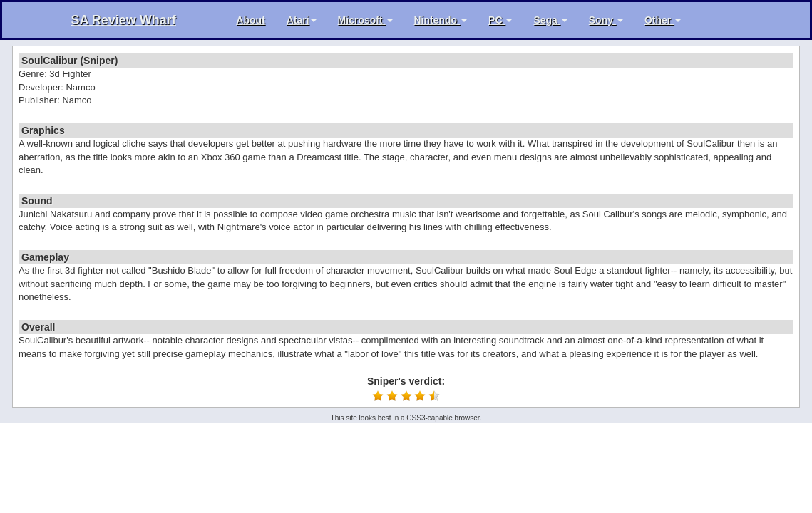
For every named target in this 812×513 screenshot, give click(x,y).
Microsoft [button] (365, 20)
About (250, 20)
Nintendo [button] (441, 20)
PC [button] (500, 20)
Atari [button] (302, 20)
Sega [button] (550, 20)
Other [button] (663, 20)
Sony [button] (606, 20)
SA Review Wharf (124, 20)
